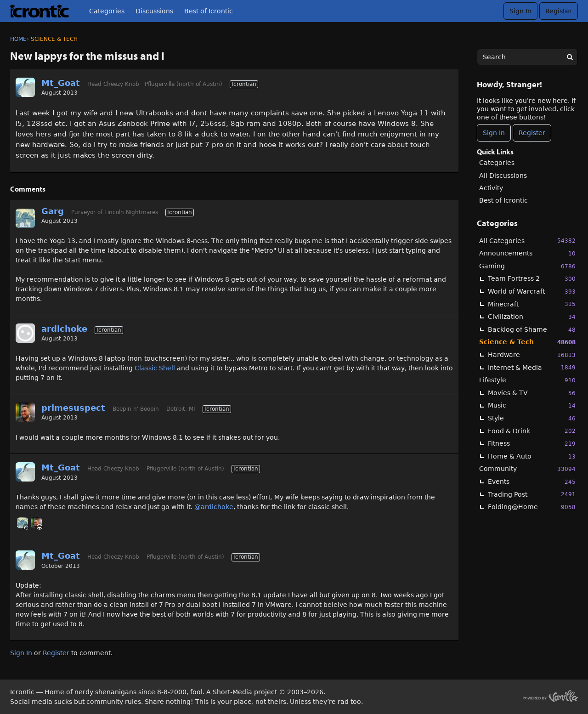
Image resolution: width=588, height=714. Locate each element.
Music (532, 405)
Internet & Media (532, 367)
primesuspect (73, 408)
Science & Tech (527, 342)
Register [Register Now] (532, 133)
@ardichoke (214, 507)
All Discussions (503, 176)
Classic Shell (155, 368)
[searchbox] (527, 57)
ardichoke (64, 329)
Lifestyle (527, 380)
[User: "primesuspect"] (25, 412)
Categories (107, 11)
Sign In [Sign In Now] (494, 133)
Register (559, 11)
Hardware (532, 355)
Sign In (520, 11)
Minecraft (532, 304)
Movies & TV (532, 393)
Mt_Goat (61, 83)
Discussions (154, 11)
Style (532, 418)
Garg (53, 211)
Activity (491, 188)
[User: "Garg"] (25, 218)
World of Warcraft (532, 292)
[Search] (570, 57)
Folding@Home (532, 507)
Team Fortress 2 (532, 279)
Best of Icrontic (209, 11)
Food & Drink (532, 431)
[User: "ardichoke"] (25, 333)
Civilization (532, 317)
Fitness (532, 444)
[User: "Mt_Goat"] (25, 87)
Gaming (527, 266)
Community (527, 469)
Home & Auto (532, 456)
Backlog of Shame (532, 330)
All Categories (527, 241)
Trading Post (532, 494)
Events (532, 482)
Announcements (527, 253)
